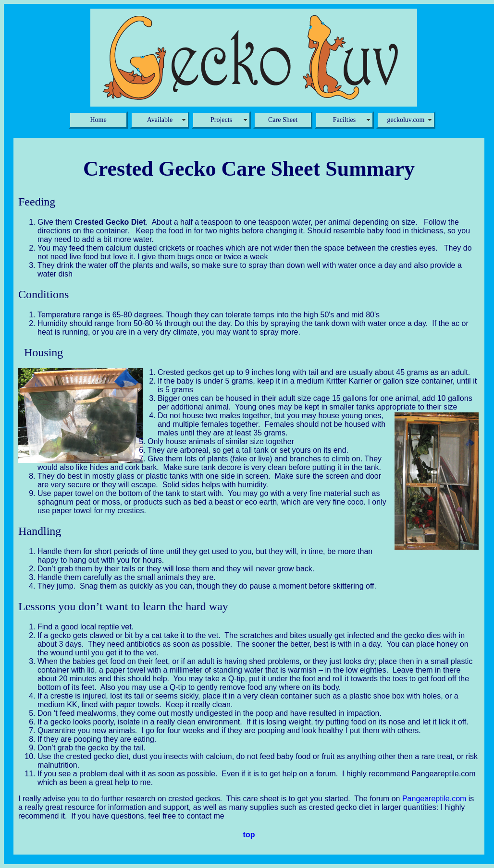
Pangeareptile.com (434, 799)
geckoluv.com (406, 120)
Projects (221, 120)
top (249, 835)
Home (98, 120)
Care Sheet (283, 120)
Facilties (344, 120)
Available (160, 120)
